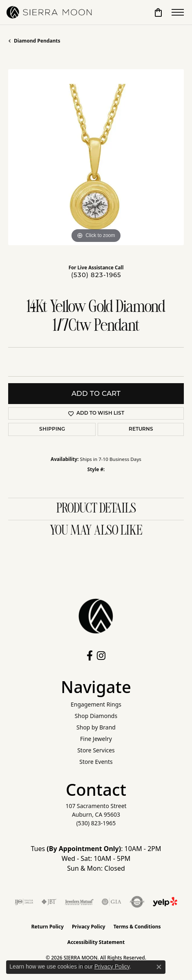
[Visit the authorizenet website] (137, 902)
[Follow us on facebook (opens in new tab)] (90, 656)
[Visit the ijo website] (24, 902)
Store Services (96, 750)
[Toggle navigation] (178, 12)
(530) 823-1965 (96, 275)
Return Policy (47, 927)
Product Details (96, 509)
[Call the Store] (96, 823)
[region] (96, 157)
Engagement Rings (96, 704)
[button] (158, 12)
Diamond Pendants (37, 41)
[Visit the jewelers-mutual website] (79, 902)
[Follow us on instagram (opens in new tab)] (101, 656)
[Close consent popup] (159, 967)
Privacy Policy (89, 927)
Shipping (52, 429)
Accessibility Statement (96, 942)
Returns (141, 429)
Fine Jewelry (96, 739)
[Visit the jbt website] (49, 902)
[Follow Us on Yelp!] (165, 902)
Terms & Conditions (137, 927)
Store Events (96, 762)
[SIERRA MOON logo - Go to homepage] (49, 12)
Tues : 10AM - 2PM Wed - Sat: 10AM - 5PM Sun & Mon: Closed (96, 858)
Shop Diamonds (96, 716)
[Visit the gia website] (112, 902)
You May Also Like (96, 531)
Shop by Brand (96, 727)
